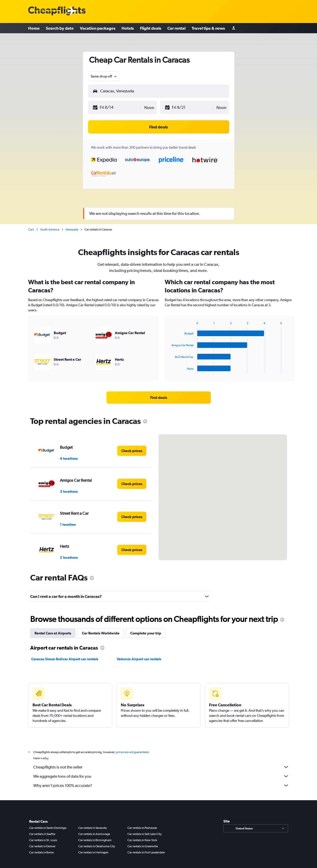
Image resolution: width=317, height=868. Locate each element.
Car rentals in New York (142, 840)
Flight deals (151, 28)
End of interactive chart (169, 370)
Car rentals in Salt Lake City (145, 834)
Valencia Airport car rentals (139, 659)
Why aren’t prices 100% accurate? (161, 785)
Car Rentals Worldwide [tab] (101, 633)
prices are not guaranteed (132, 752)
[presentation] (145, 421)
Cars (31, 229)
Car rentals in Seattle (42, 834)
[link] (159, 398)
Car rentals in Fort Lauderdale (146, 852)
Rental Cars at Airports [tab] (53, 633)
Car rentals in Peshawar (142, 828)
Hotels (128, 28)
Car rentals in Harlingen (93, 852)
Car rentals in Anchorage (94, 834)
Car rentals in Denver (42, 846)
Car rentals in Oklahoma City (97, 846)
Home (34, 28)
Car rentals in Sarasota (92, 828)
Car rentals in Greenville (143, 846)
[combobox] (104, 76)
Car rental (176, 28)
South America (50, 229)
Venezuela (72, 229)
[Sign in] (234, 28)
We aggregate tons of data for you (161, 776)
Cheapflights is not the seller (161, 767)
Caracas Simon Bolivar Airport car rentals (65, 659)
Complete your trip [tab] (146, 633)
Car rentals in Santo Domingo (48, 828)
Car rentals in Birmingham (95, 840)
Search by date (60, 28)
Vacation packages (98, 28)
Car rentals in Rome (41, 852)
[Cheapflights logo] (57, 11)
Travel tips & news (208, 28)
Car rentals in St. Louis (43, 840)
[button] (116, 107)
